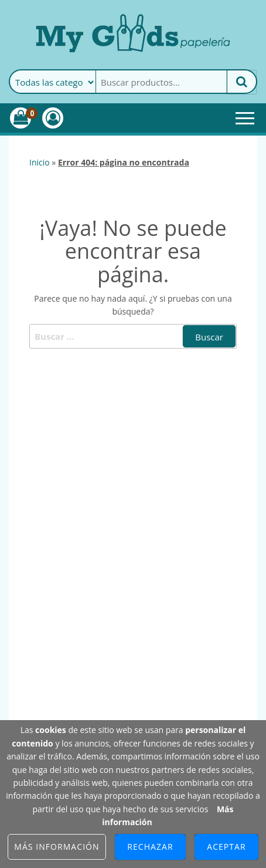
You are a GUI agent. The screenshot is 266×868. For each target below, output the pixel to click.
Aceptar (226, 847)
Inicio (40, 162)
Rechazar (150, 847)
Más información (57, 847)
